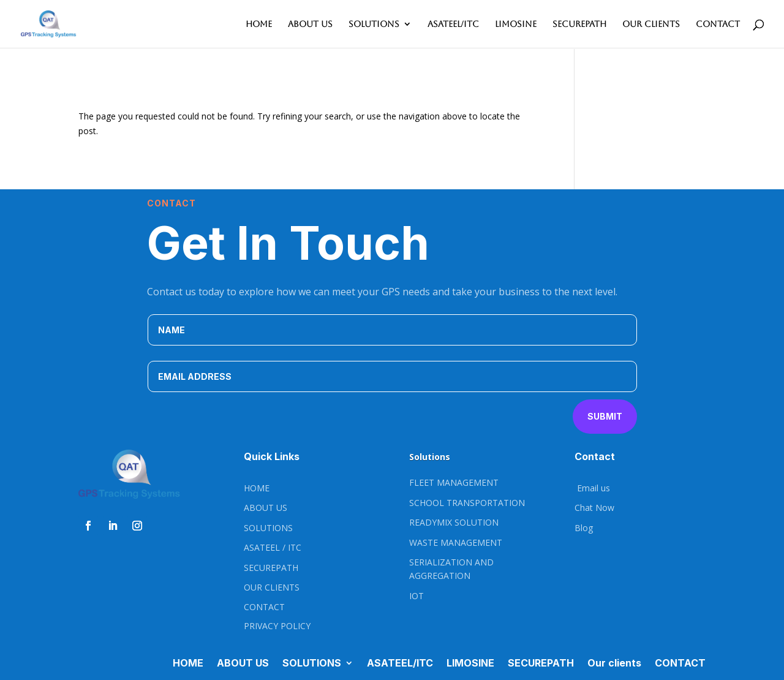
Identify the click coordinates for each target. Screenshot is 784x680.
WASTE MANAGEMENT (456, 542)
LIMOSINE (516, 24)
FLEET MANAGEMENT (454, 482)
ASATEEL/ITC (453, 24)
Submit (605, 416)
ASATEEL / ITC (273, 547)
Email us (592, 488)
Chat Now (594, 508)
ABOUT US (310, 24)
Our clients (651, 24)
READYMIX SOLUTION (454, 522)
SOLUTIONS (374, 24)
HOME (259, 24)
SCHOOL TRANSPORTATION (467, 503)
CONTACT (718, 24)
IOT (417, 596)
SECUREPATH (579, 24)
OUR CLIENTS (272, 587)
